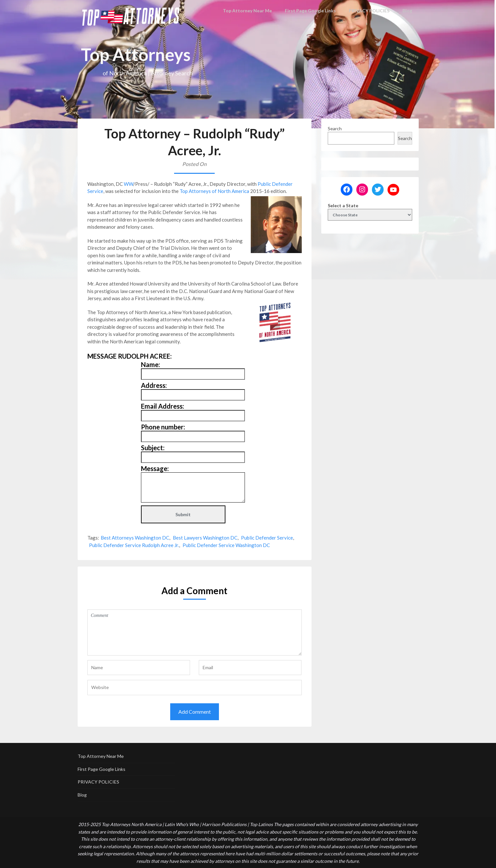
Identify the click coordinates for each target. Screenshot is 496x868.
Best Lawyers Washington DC (205, 538)
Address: (154, 385)
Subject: (153, 448)
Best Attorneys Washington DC (135, 538)
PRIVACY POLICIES (369, 11)
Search (335, 128)
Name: (151, 364)
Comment (195, 632)
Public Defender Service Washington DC (226, 545)
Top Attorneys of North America (214, 191)
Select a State (343, 205)
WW (128, 184)
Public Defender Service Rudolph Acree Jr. (134, 545)
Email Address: (163, 406)
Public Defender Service (267, 538)
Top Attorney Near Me (252, 11)
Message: (155, 468)
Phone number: (163, 427)
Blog (408, 11)
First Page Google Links (312, 11)
